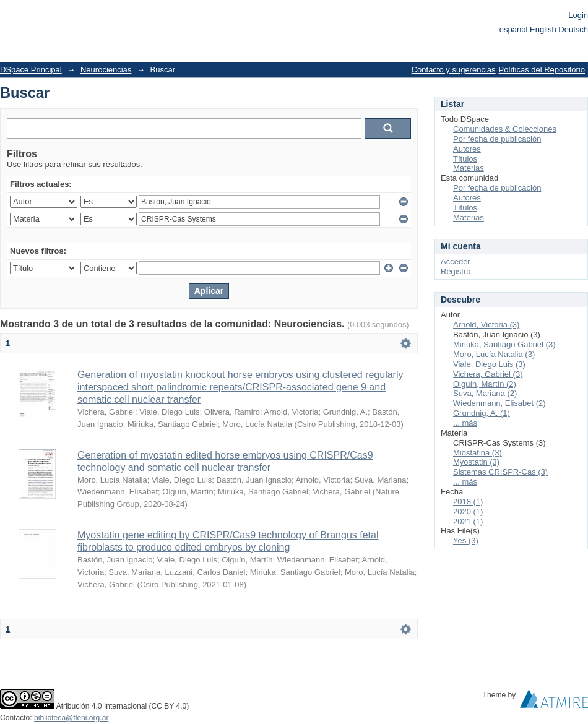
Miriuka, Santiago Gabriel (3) (504, 344)
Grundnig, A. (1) (482, 413)
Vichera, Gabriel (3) (488, 374)
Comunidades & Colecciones (505, 129)
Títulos (465, 159)
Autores (467, 149)
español (514, 29)
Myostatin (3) (476, 462)
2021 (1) (468, 521)
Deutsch (573, 29)
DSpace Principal (31, 70)
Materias (469, 168)
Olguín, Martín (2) (485, 384)
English (543, 29)
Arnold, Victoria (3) (486, 325)
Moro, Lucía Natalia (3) (494, 354)
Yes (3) (466, 541)
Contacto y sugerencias (454, 70)
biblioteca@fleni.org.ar (71, 718)
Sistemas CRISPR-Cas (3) (500, 472)
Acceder (456, 261)
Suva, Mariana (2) (485, 393)
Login (578, 15)
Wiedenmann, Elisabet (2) (499, 403)
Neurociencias (106, 70)
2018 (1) (468, 502)
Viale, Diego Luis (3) (489, 364)
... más (465, 423)
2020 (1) (468, 511)
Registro (456, 271)
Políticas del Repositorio (542, 70)
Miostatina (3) (478, 453)
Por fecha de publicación (497, 139)
